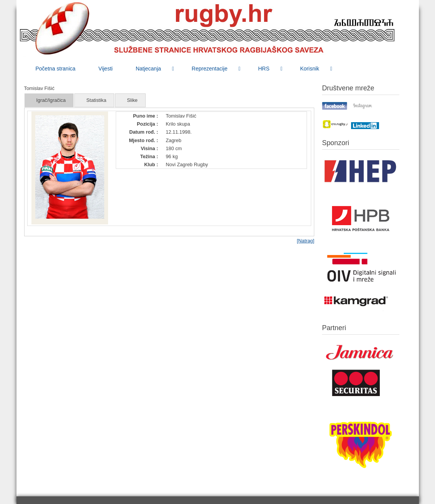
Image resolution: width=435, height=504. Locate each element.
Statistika (96, 100)
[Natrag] (305, 241)
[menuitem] (56, 69)
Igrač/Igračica (51, 100)
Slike (132, 100)
